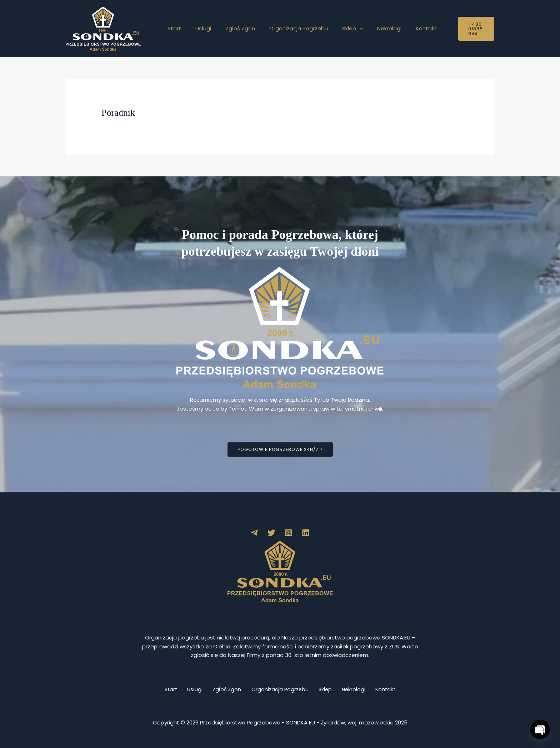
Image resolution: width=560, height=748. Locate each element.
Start (172, 28)
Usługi (198, 28)
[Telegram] (254, 533)
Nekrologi (370, 28)
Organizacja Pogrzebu (286, 28)
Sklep (336, 29)
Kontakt (403, 28)
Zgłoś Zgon (231, 28)
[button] (343, 29)
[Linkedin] (306, 533)
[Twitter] (271, 533)
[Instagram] (289, 533)
